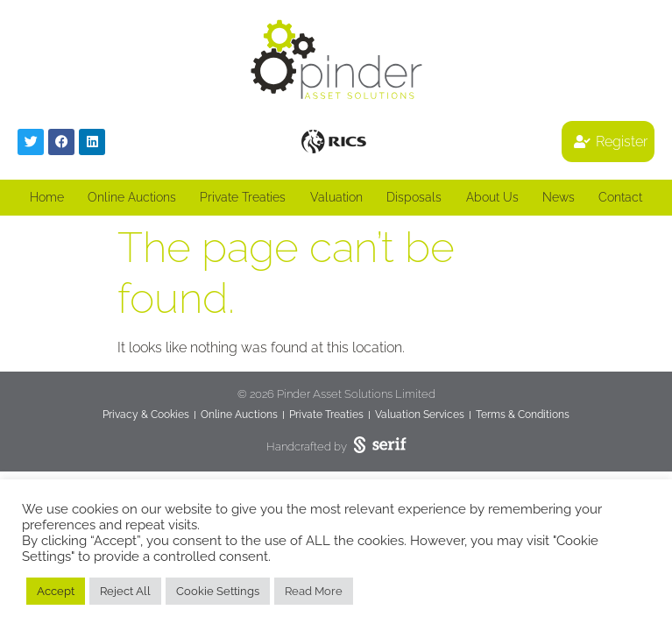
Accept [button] (56, 591)
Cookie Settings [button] (218, 591)
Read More (314, 591)
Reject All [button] (125, 591)
